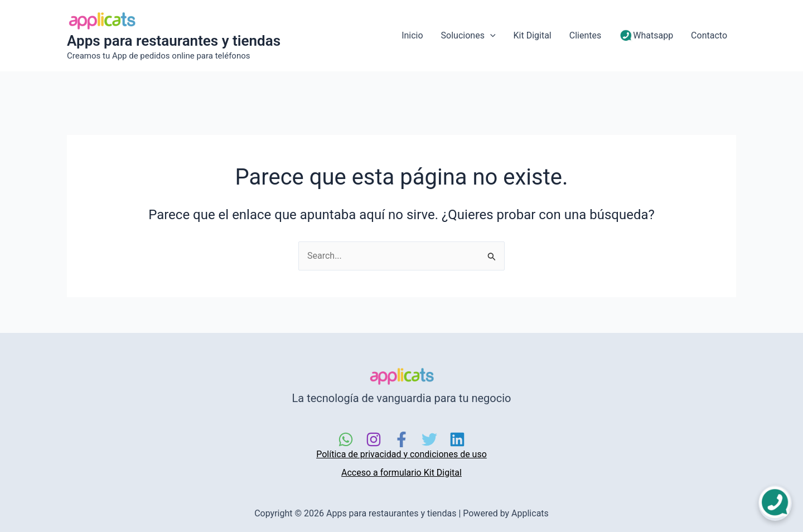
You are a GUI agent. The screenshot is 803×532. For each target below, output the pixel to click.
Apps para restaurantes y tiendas (174, 41)
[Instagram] (374, 439)
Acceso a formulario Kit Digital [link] (401, 473)
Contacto (709, 35)
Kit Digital (533, 35)
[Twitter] (429, 439)
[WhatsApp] (346, 439)
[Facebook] (401, 439)
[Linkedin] (457, 439)
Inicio (412, 35)
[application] (490, 36)
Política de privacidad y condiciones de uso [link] (401, 454)
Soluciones (468, 36)
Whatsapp (646, 36)
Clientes (586, 35)
